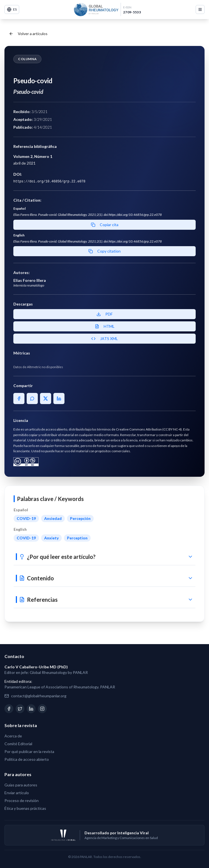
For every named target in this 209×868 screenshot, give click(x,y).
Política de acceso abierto (27, 759)
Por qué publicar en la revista (29, 751)
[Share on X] (46, 398)
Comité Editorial (18, 744)
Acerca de (13, 736)
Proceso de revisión (22, 800)
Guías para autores (21, 785)
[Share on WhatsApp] (32, 398)
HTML (105, 326)
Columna (27, 59)
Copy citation (104, 251)
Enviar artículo (17, 793)
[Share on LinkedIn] (59, 398)
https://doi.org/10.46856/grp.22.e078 (49, 182)
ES (12, 9)
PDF (104, 314)
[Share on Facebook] (19, 398)
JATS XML (104, 338)
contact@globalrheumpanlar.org (39, 696)
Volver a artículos (28, 34)
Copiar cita (105, 225)
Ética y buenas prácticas (25, 808)
